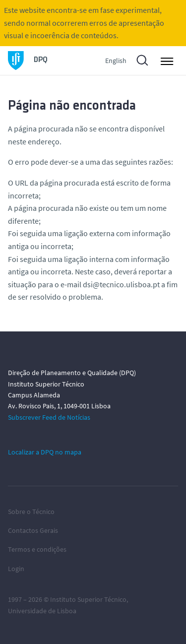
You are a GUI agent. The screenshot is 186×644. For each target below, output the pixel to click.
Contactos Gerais (33, 530)
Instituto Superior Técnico (88, 599)
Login (16, 569)
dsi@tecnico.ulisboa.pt (121, 284)
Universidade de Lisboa (42, 611)
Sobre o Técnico (31, 512)
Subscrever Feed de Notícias (49, 417)
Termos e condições (37, 549)
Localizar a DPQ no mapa (45, 452)
